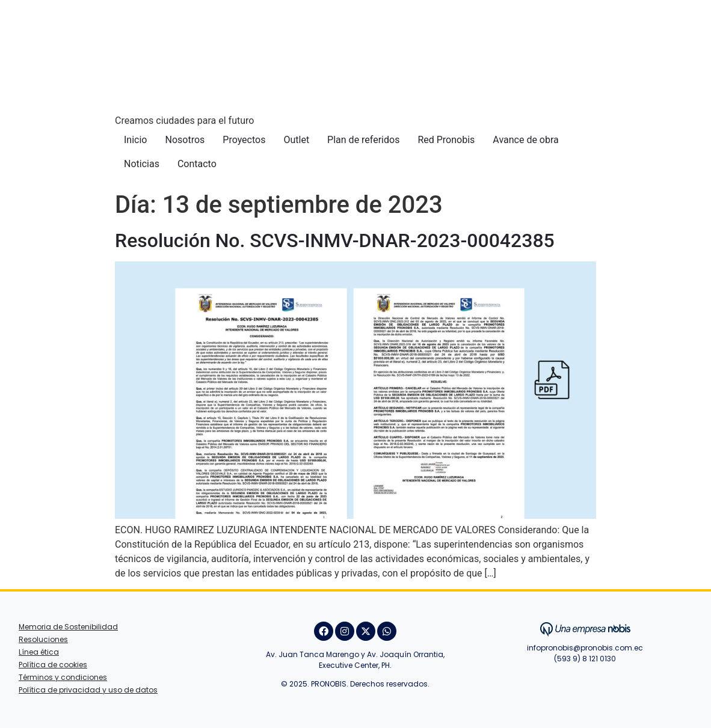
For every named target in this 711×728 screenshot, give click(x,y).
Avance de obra (525, 140)
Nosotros (185, 140)
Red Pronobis (446, 140)
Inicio (135, 140)
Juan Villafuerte (585, 675)
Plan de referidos (363, 140)
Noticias (142, 164)
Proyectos (244, 140)
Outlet (296, 140)
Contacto (197, 164)
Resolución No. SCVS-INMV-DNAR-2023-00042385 (335, 240)
